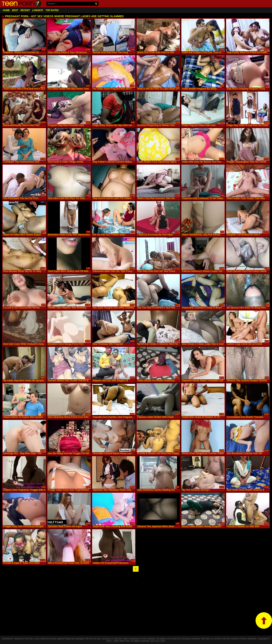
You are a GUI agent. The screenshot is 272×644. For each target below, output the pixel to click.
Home (6, 10)
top (264, 620)
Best (15, 10)
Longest (38, 10)
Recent (25, 10)
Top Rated (52, 10)
